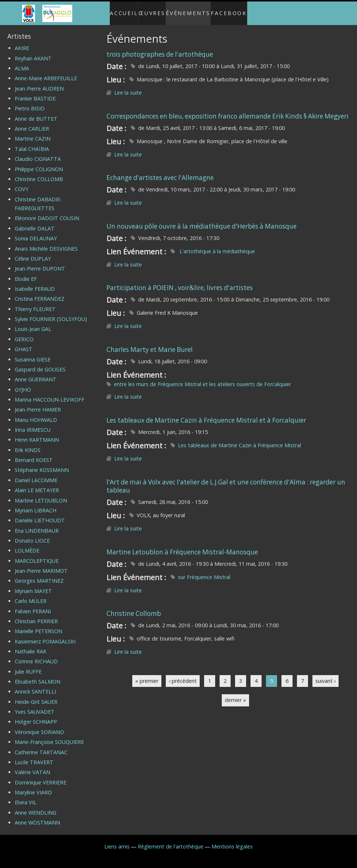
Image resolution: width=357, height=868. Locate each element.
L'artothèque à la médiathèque (216, 245)
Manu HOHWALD (36, 414)
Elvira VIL (26, 796)
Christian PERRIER (36, 615)
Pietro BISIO (30, 103)
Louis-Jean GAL (33, 323)
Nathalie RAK (31, 645)
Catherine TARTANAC (41, 746)
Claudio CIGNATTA (38, 153)
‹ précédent (183, 675)
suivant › (325, 675)
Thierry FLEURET (35, 303)
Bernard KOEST (34, 454)
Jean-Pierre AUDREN (39, 82)
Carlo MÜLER (31, 595)
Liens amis (117, 840)
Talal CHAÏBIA (32, 143)
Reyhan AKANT (33, 52)
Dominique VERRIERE (41, 776)
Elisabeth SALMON (38, 675)
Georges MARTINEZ (39, 575)
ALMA (22, 62)
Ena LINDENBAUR (37, 524)
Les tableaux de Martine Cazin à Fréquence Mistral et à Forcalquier (206, 414)
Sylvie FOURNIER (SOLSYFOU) (51, 313)
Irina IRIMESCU (33, 424)
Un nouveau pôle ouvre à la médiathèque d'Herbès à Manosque (202, 220)
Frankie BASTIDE (35, 92)
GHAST (24, 343)
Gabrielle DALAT (35, 222)
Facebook (237, 10)
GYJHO (23, 383)
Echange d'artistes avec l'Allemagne (160, 172)
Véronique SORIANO (39, 726)
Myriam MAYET (33, 585)
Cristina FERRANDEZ (40, 293)
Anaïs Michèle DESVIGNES (46, 242)
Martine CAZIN (33, 133)
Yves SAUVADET (35, 705)
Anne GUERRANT (36, 373)
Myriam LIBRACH (36, 504)
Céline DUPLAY (33, 252)
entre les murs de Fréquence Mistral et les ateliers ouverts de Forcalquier (202, 378)
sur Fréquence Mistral (204, 571)
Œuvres (150, 10)
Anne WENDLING (36, 806)
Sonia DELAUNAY (36, 232)
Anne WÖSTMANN (37, 816)
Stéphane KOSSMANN (42, 464)
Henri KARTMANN (37, 434)
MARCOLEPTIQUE (37, 555)
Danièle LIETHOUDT (40, 514)
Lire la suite (128, 87)
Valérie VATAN (32, 766)
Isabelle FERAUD (35, 283)
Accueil (116, 10)
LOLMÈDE (27, 545)
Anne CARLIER (32, 122)
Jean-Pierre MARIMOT (41, 564)
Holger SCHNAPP (36, 716)
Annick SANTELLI (35, 686)
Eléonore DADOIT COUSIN (47, 212)
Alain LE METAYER (37, 484)
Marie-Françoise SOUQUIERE (49, 736)
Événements (192, 10)
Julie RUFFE (28, 665)
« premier (147, 675)
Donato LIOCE (32, 534)
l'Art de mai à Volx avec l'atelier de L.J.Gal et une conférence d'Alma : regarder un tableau (226, 480)
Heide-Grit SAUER (36, 696)
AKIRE (22, 42)
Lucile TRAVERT (34, 756)
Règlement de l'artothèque (171, 840)
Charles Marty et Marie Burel (150, 343)
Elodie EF (26, 273)
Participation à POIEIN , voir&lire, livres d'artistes (180, 282)
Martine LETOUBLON (41, 494)
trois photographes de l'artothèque (160, 48)
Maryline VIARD (33, 786)
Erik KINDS (28, 444)
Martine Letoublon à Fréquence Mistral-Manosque (182, 546)
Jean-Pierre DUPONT (40, 263)
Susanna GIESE (33, 353)
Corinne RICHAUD (36, 655)
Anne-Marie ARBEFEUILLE (46, 72)
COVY (22, 183)
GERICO (24, 333)
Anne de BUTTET (36, 112)
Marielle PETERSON (38, 625)
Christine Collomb (134, 607)
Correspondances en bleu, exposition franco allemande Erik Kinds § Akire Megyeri (227, 110)
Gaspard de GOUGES (40, 363)
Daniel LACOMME (36, 474)
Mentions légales (232, 840)
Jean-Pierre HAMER (38, 404)
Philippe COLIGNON (39, 163)
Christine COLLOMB (39, 173)
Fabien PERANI (33, 605)
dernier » (235, 694)
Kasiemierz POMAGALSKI (45, 635)
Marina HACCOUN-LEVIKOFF (50, 393)
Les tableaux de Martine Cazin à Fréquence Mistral (239, 439)
